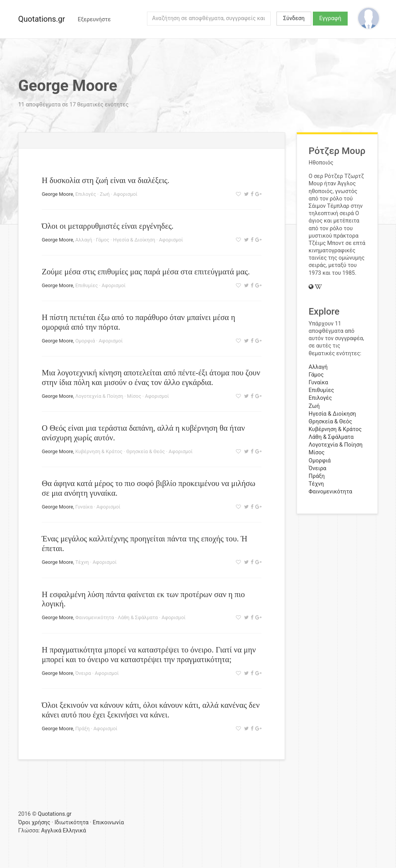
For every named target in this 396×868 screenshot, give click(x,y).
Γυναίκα (84, 507)
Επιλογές (86, 194)
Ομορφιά (85, 341)
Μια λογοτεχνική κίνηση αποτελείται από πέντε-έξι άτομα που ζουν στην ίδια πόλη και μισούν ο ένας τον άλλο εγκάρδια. (151, 377)
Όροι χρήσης (34, 823)
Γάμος (103, 240)
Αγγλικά (51, 831)
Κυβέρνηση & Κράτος (99, 451)
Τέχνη (82, 562)
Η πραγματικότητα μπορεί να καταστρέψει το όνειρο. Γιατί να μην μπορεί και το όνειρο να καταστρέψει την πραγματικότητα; (149, 654)
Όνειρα (83, 673)
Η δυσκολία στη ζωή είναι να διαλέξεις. (106, 180)
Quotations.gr (42, 19)
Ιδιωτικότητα (72, 823)
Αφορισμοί (125, 194)
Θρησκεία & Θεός (145, 451)
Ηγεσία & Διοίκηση (134, 240)
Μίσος (134, 396)
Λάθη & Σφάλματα (138, 617)
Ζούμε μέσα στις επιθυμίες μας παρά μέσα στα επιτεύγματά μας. (146, 271)
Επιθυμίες (87, 285)
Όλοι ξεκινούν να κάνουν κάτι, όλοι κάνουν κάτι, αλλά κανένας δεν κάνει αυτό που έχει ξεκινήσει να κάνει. (151, 710)
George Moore (57, 194)
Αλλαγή (84, 240)
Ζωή (105, 194)
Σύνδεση (294, 18)
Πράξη (83, 728)
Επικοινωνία (108, 823)
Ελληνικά (74, 831)
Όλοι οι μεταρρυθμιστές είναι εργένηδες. (108, 226)
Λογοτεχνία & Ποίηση (99, 396)
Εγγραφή (330, 18)
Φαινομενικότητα (95, 617)
